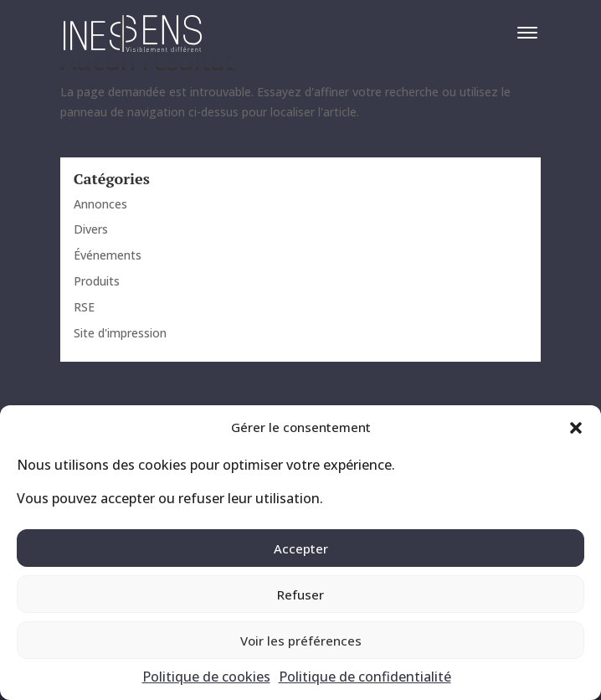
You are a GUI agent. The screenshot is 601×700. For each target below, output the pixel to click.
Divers (91, 229)
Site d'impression (120, 333)
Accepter (301, 548)
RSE (84, 307)
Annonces (100, 204)
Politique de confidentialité (365, 677)
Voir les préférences (301, 641)
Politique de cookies (206, 677)
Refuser (300, 594)
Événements (108, 255)
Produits (97, 281)
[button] (576, 428)
